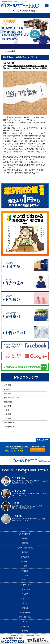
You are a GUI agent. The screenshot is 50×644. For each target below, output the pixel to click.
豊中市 (11, 63)
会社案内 (34, 11)
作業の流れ (25, 603)
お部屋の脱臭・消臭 (12, 398)
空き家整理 (8, 402)
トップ (17, 11)
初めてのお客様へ (25, 534)
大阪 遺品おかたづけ (17, 66)
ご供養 (7, 410)
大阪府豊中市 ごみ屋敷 (35, 66)
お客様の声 (25, 626)
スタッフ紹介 (25, 589)
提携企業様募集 (25, 617)
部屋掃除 (43, 68)
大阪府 (6, 63)
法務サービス (9, 423)
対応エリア (25, 599)
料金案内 (25, 594)
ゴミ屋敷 (7, 418)
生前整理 (7, 389)
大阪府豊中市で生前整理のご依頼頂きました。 (23, 57)
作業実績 (25, 11)
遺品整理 (7, 385)
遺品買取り (8, 406)
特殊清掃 (7, 393)
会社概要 (25, 608)
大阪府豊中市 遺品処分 (30, 68)
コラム (25, 622)
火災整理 (7, 414)
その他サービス (10, 427)
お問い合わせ (25, 613)
